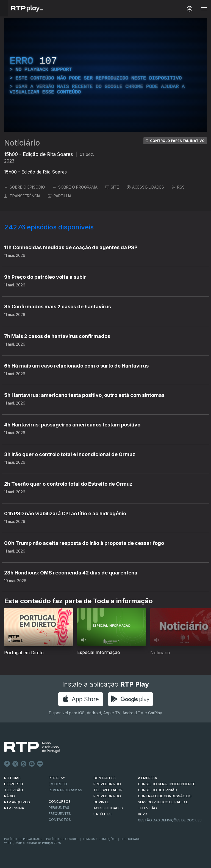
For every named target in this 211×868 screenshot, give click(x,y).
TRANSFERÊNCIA (22, 196)
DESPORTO (14, 784)
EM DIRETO (58, 784)
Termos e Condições (100, 839)
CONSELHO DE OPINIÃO (158, 790)
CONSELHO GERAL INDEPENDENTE (166, 784)
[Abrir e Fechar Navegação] (204, 9)
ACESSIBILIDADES (145, 187)
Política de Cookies (62, 839)
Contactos (60, 820)
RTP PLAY (57, 778)
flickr (40, 764)
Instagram (24, 764)
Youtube (32, 764)
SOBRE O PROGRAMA (75, 187)
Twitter (15, 764)
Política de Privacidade (23, 839)
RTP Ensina (14, 808)
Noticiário (22, 143)
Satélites (102, 814)
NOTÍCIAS (12, 778)
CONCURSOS (60, 802)
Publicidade (130, 839)
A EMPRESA (148, 778)
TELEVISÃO (14, 790)
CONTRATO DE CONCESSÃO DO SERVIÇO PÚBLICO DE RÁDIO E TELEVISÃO (165, 802)
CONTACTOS (105, 778)
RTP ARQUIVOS (17, 802)
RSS (178, 187)
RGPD (143, 814)
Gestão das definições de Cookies (170, 820)
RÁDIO (9, 796)
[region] (105, 75)
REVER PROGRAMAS (65, 790)
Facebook (7, 764)
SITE (112, 187)
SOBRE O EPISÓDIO (25, 187)
